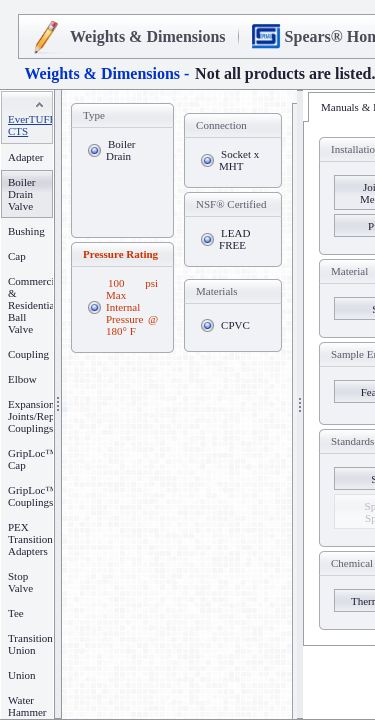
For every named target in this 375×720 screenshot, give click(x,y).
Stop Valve (20, 582)
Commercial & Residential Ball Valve (35, 305)
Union (22, 675)
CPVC (235, 325)
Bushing (26, 231)
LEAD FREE (234, 239)
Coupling (28, 354)
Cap (17, 256)
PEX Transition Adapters (30, 539)
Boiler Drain (121, 150)
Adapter (25, 157)
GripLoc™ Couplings (32, 496)
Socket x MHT (239, 160)
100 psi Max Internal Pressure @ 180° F (132, 307)
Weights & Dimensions (148, 36)
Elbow (22, 379)
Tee (16, 613)
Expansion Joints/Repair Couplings (37, 416)
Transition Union (30, 644)
